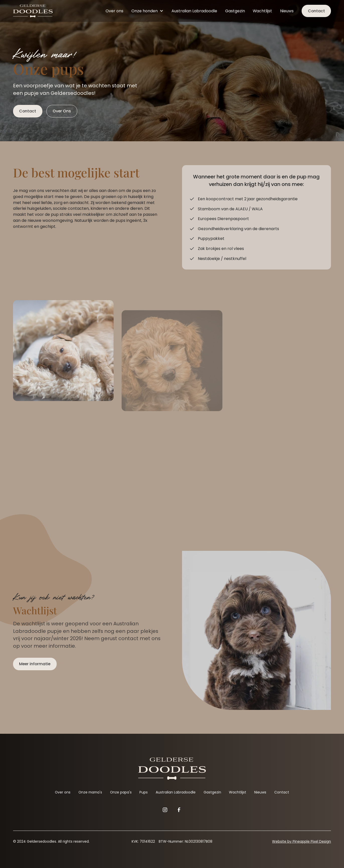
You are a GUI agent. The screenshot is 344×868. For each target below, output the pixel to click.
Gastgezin (235, 11)
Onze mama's (90, 792)
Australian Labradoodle (194, 11)
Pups (144, 792)
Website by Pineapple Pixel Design (302, 841)
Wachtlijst (262, 11)
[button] (147, 11)
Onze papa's (121, 792)
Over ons (114, 11)
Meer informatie (35, 664)
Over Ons (62, 111)
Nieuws (287, 11)
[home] (33, 11)
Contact (316, 11)
